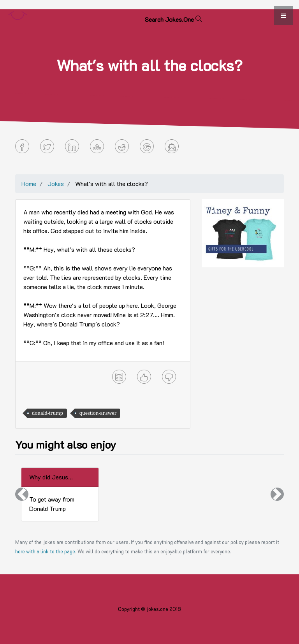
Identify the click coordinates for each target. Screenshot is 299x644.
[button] (22, 494)
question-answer (98, 413)
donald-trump (47, 413)
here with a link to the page (45, 551)
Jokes (56, 183)
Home (29, 183)
